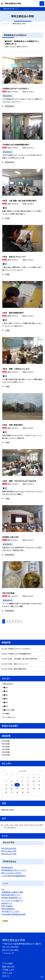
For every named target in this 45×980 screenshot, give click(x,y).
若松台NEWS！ (9, 684)
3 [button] (10, 621)
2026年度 (6, 741)
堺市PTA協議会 (7, 906)
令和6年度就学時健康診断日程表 (13, 914)
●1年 (6, 687)
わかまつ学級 (38, 825)
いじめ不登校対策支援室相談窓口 (14, 876)
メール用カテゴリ (9, 717)
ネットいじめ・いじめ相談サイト (12, 900)
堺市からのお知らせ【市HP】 (11, 873)
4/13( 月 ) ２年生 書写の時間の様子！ (14, 669)
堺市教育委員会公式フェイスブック (14, 870)
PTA (5, 827)
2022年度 (6, 752)
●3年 (6, 695)
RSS (6, 921)
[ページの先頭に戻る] (42, 977)
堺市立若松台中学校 (9, 848)
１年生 (7, 498)
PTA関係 (7, 714)
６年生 (7, 218)
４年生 (7, 442)
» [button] (21, 621)
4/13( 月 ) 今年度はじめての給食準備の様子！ (16, 654)
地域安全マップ (7, 903)
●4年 (6, 699)
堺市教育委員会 (7, 867)
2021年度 (6, 755)
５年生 (7, 274)
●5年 (6, 702)
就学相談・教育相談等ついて (12, 898)
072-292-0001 (13, 947)
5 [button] (16, 621)
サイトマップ (9, 953)
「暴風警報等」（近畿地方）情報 (12, 892)
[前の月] (5, 771)
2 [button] (7, 621)
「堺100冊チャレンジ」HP (10, 911)
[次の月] (40, 771)
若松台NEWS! (10, 106)
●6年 (6, 706)
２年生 (7, 330)
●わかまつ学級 (9, 710)
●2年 (6, 691)
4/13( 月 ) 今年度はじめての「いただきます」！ (16, 649)
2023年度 (6, 749)
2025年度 (6, 744)
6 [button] (18, 621)
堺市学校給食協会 (8, 909)
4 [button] (13, 621)
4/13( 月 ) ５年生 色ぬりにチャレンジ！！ (15, 664)
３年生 (7, 386)
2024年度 (6, 747)
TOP (3, 889)
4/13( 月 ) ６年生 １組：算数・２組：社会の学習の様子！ (20, 659)
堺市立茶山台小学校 (9, 854)
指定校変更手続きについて (11, 895)
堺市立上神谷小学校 (9, 851)
